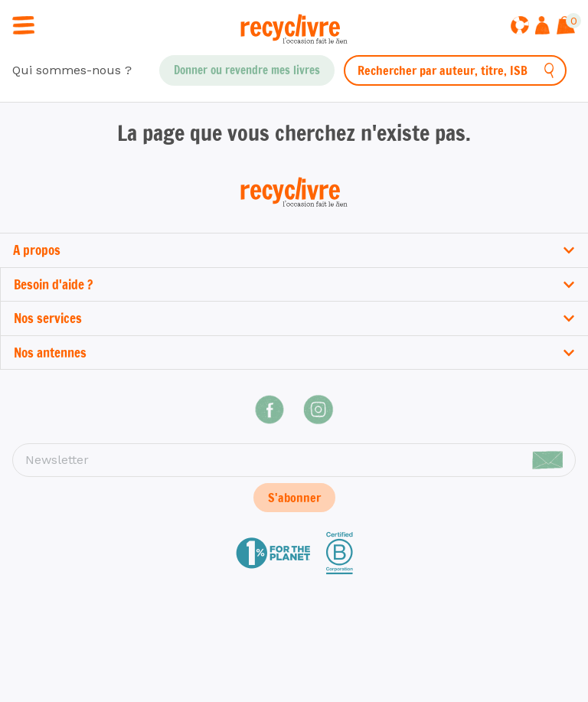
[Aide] (520, 27)
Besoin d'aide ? (294, 284)
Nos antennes (294, 353)
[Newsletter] (294, 460)
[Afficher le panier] (566, 27)
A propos (294, 250)
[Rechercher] (549, 70)
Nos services (294, 318)
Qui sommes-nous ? (72, 70)
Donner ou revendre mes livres (247, 70)
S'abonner (294, 498)
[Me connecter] (542, 27)
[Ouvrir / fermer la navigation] (23, 24)
